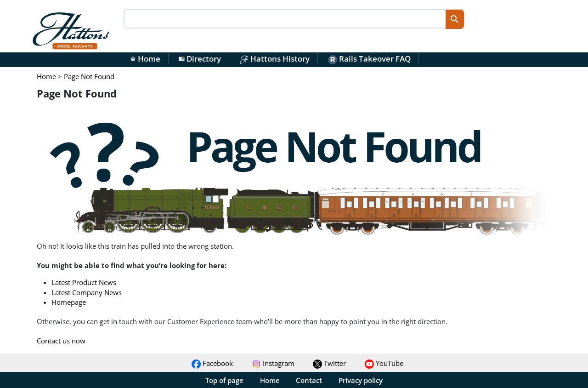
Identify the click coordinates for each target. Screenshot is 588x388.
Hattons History (274, 59)
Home (145, 59)
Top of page (224, 380)
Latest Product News (84, 282)
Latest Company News (87, 292)
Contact (309, 380)
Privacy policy (361, 380)
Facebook (212, 363)
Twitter (329, 363)
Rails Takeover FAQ (369, 59)
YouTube (384, 363)
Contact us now (61, 341)
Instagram (273, 363)
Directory (200, 59)
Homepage (69, 302)
